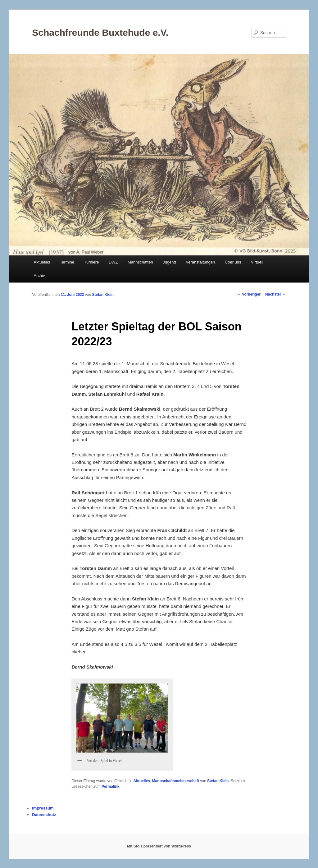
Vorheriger (249, 294)
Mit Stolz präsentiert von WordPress (159, 846)
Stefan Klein (103, 295)
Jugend (169, 262)
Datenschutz (44, 815)
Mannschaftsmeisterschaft (176, 781)
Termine (67, 262)
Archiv (39, 275)
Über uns (233, 262)
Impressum (43, 808)
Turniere (91, 262)
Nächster (276, 294)
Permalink (110, 786)
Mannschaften (140, 262)
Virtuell (257, 262)
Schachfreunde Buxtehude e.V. (100, 33)
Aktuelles (42, 262)
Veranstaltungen (200, 262)
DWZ (113, 262)
